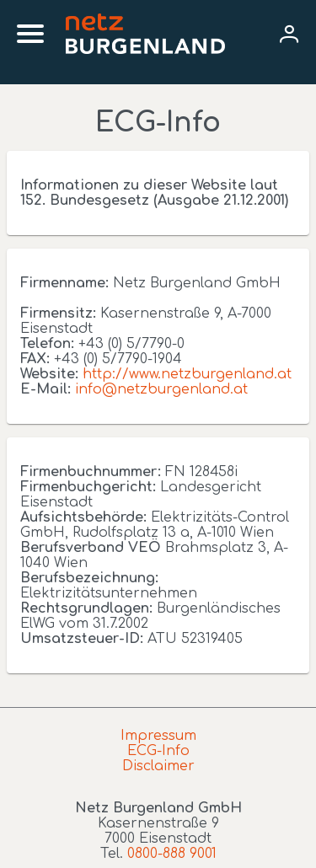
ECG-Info (158, 751)
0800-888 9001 (172, 854)
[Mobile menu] (30, 34)
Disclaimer (158, 766)
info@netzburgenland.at (161, 389)
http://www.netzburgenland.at (187, 374)
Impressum (158, 736)
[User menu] (289, 34)
